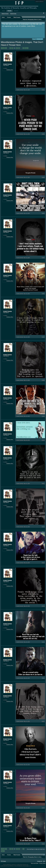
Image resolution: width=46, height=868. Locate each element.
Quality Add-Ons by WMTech (16, 866)
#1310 (43, 440)
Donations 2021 (40, 39)
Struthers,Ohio (10, 70)
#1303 (43, 177)
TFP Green (3, 861)
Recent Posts (13, 14)
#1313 (43, 563)
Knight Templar (8, 64)
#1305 (43, 258)
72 (23, 48)
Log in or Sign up (39, 1)
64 (10, 48)
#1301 (43, 90)
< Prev (3, 48)
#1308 (43, 380)
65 (12, 48)
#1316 (43, 678)
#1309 (43, 416)
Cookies (34, 39)
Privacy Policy (42, 863)
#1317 (43, 721)
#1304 (43, 213)
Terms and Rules (35, 863)
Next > (27, 48)
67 (17, 48)
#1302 (43, 134)
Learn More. (31, 26)
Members (16, 11)
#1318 (43, 764)
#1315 (43, 642)
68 (19, 48)
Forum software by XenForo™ (16, 865)
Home (4, 11)
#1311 (43, 483)
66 (15, 48)
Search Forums (5, 14)
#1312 (43, 527)
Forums (9, 11)
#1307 (43, 337)
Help (44, 861)
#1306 (43, 294)
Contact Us (40, 861)
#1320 (43, 844)
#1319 (43, 808)
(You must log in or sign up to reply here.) (36, 849)
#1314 (43, 606)
